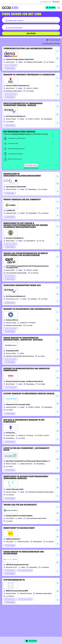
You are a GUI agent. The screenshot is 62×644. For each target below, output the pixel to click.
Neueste (57, 44)
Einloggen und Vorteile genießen (31, 168)
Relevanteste (49, 44)
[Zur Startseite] (10, 8)
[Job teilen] (58, 59)
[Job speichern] (58, 51)
